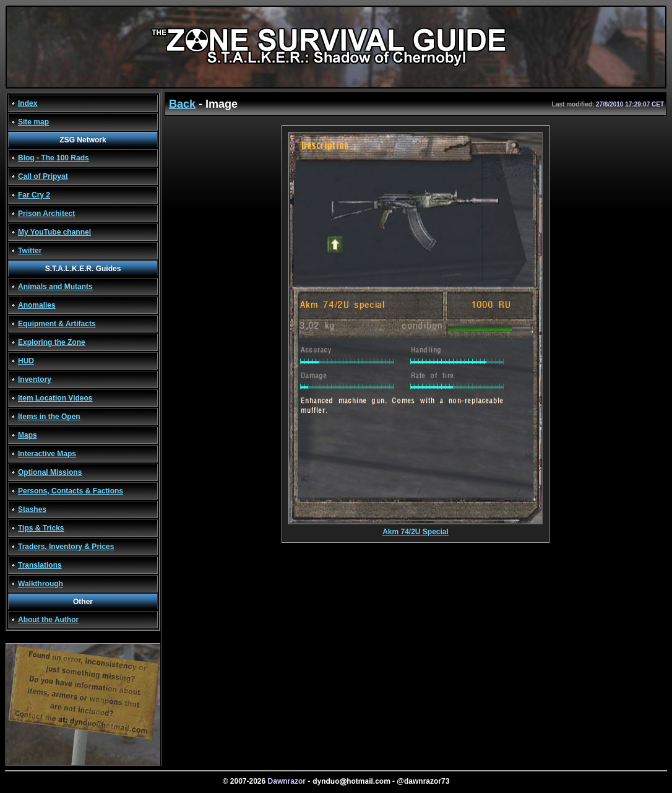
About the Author (48, 620)
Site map (33, 122)
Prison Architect (46, 214)
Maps (28, 435)
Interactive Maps (47, 454)
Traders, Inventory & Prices (66, 547)
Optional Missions (50, 472)
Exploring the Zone (52, 342)
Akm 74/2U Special (416, 528)
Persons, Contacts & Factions (71, 491)
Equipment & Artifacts (57, 324)
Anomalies (37, 305)
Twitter (30, 251)
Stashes (32, 509)
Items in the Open (49, 417)
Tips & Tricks (41, 528)
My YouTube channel (54, 232)
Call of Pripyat (43, 176)
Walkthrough (41, 584)
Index (28, 103)
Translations (40, 565)
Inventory (35, 379)
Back (182, 104)
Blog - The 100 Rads (54, 158)
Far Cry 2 (34, 195)
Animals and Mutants (55, 287)
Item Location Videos (55, 398)
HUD (26, 361)
